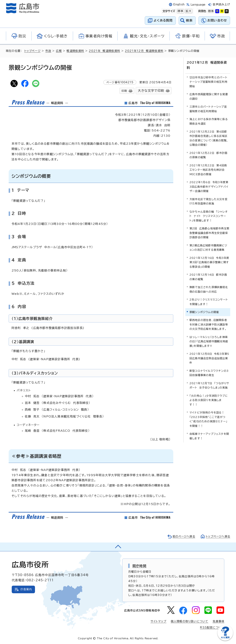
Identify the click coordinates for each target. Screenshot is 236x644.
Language (198, 5)
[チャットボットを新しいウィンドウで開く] (225, 640)
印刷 (124, 91)
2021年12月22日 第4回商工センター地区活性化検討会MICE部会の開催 (208, 170)
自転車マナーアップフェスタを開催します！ (209, 436)
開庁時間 (139, 566)
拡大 (188, 11)
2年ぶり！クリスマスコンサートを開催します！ (209, 302)
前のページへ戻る (183, 536)
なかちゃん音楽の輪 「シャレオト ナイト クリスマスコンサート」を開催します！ (209, 216)
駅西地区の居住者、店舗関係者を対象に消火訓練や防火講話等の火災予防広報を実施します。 (209, 324)
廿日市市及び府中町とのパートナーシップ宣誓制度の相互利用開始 (208, 82)
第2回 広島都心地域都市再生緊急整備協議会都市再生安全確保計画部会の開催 (209, 233)
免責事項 (218, 621)
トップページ (33, 51)
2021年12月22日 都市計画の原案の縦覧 (208, 155)
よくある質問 (163, 20)
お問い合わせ (217, 20)
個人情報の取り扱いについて (190, 621)
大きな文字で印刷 (151, 91)
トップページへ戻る (218, 536)
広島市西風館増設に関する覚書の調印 (209, 96)
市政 (48, 51)
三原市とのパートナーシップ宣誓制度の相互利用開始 (208, 109)
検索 (189, 20)
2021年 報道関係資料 (105, 51)
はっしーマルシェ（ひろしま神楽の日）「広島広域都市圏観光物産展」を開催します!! (209, 341)
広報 (59, 51)
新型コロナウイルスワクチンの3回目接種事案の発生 (209, 373)
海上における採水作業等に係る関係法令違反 (209, 121)
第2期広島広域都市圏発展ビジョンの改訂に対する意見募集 (208, 247)
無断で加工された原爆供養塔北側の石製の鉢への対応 (209, 289)
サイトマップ (158, 621)
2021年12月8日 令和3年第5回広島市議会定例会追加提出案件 (209, 358)
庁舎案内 (26, 589)
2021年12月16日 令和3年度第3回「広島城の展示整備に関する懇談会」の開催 (209, 262)
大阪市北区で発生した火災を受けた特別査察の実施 (209, 201)
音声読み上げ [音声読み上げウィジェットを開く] (221, 4)
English (179, 4)
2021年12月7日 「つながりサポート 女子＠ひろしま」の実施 (209, 385)
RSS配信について (212, 627)
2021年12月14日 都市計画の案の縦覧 (208, 277)
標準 (180, 11)
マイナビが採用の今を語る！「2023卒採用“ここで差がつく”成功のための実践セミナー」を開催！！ (208, 419)
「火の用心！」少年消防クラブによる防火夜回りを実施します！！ (209, 400)
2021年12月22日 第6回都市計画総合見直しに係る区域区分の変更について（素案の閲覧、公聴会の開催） (209, 138)
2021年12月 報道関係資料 (144, 51)
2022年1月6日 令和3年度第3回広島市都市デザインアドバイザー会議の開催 (209, 187)
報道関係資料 (75, 51)
